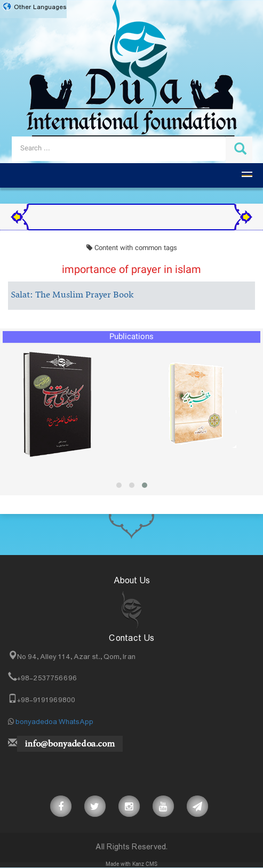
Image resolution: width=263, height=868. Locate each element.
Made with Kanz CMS (131, 865)
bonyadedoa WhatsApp (54, 722)
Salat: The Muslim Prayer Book (72, 295)
